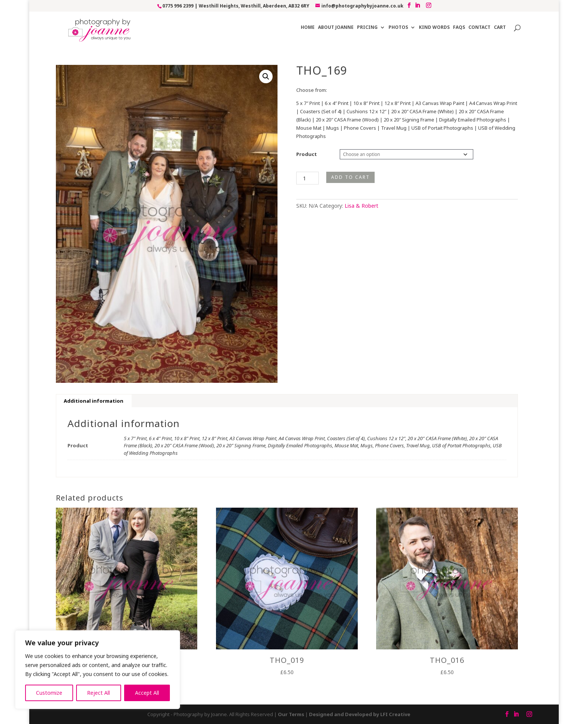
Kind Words (434, 28)
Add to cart (350, 177)
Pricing (367, 28)
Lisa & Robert (361, 206)
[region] (97, 670)
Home (308, 28)
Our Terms (291, 714)
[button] (266, 76)
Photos (398, 28)
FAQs (459, 28)
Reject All (98, 693)
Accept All (147, 693)
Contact (479, 28)
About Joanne (336, 28)
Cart (500, 28)
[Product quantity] (307, 178)
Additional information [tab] (94, 401)
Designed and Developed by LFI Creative (360, 714)
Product (307, 154)
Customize (49, 693)
